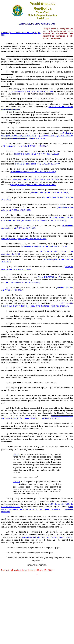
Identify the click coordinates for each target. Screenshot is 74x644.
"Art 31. (17, 454)
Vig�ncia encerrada (38, 138)
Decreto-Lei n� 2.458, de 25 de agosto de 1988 (32, 91)
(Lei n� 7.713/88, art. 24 (50, 277)
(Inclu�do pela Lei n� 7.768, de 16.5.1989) (49, 192)
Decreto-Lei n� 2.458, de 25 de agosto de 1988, (36, 179)
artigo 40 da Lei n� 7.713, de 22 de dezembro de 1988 (47, 537)
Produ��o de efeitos (17, 138)
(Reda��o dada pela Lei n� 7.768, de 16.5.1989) (25, 146)
